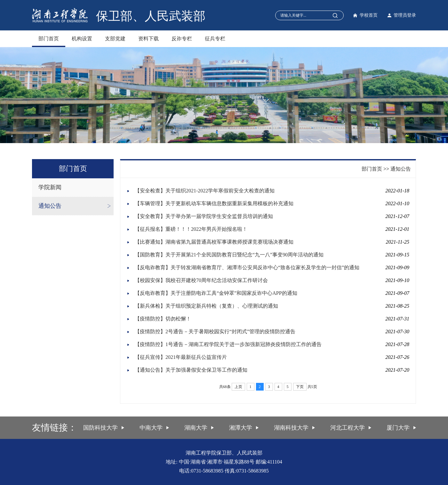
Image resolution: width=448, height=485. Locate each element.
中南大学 (151, 428)
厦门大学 (398, 428)
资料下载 (148, 39)
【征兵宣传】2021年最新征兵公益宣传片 (181, 357)
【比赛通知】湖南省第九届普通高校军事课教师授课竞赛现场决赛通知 (214, 242)
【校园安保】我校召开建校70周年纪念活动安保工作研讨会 (201, 280)
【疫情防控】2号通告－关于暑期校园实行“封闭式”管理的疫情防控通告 (215, 331)
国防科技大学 (100, 428)
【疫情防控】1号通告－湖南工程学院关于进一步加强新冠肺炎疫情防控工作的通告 (228, 344)
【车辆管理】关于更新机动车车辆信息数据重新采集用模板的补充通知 (214, 203)
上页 (238, 387)
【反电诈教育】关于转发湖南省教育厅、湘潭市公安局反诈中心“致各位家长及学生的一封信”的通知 (247, 267)
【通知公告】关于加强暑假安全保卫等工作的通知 (191, 370)
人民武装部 (175, 16)
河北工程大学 (348, 428)
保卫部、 (120, 16)
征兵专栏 (215, 39)
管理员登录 (405, 15)
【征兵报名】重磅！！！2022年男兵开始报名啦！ (191, 229)
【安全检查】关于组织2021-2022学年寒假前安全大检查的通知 (205, 191)
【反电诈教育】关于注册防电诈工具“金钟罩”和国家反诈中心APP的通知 (216, 293)
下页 (300, 387)
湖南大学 (196, 428)
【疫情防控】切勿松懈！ (163, 319)
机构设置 (82, 39)
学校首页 (369, 15)
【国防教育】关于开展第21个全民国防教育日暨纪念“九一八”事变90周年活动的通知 (229, 255)
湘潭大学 (241, 428)
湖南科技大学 (291, 428)
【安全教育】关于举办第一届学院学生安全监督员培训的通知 (204, 216)
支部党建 (115, 39)
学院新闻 (50, 187)
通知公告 (50, 206)
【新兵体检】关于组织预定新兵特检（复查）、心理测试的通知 (206, 306)
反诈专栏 (182, 39)
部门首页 (49, 39)
